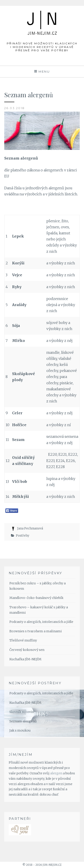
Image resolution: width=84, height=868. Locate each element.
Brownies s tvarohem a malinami (36, 631)
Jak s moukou (20, 730)
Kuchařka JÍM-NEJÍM (25, 659)
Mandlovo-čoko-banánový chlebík (36, 598)
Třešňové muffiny (23, 640)
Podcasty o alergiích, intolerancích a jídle (41, 622)
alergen (56, 773)
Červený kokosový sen (27, 650)
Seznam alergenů (23, 721)
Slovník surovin (22, 712)
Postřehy (23, 536)
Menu (44, 71)
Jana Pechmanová (30, 528)
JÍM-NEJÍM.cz (42, 15)
